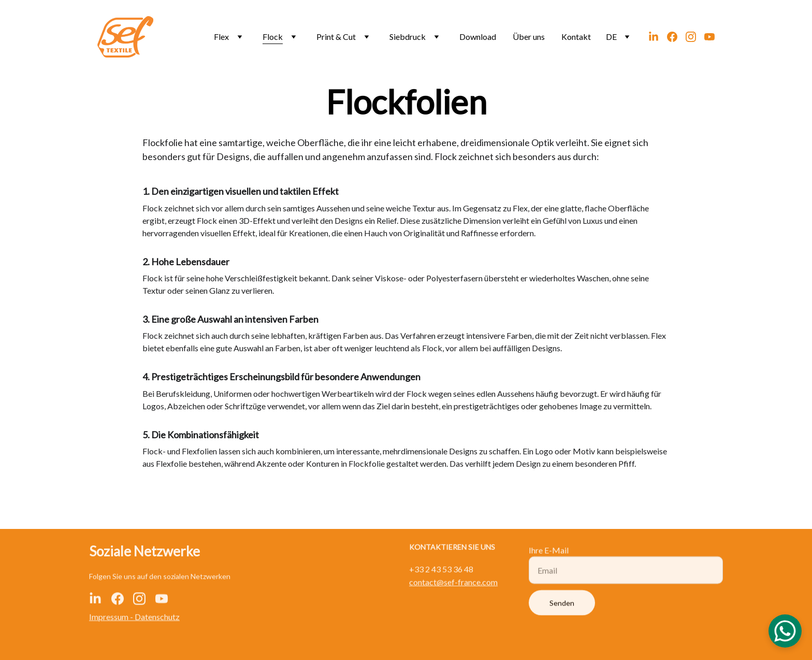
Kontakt (576, 37)
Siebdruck (408, 37)
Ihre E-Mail (549, 555)
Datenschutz (157, 617)
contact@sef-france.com (453, 583)
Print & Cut (336, 37)
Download (478, 37)
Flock (273, 37)
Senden (562, 607)
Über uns (529, 37)
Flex (221, 37)
